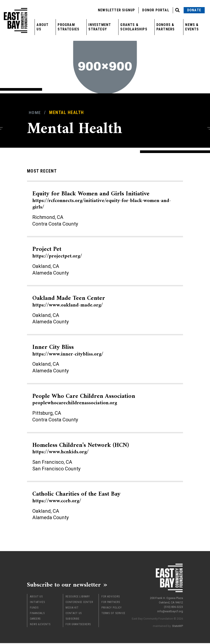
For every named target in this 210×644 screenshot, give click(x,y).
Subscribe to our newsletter (67, 585)
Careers (35, 620)
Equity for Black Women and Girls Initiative (102, 200)
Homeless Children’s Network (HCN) (85, 448)
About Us (43, 27)
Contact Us (74, 614)
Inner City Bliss (71, 350)
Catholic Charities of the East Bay (80, 497)
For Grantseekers (78, 625)
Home (35, 113)
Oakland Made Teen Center (72, 301)
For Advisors (111, 597)
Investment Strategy (100, 27)
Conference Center (79, 603)
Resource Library (78, 597)
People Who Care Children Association (88, 399)
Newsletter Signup (116, 10)
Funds (34, 609)
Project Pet (59, 252)
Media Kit (72, 609)
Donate (194, 10)
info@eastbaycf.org (170, 610)
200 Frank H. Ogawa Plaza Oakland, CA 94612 (166, 599)
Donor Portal (156, 10)
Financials (37, 614)
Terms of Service (113, 614)
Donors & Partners (166, 27)
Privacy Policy (112, 609)
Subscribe (72, 620)
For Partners (111, 603)
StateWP (178, 625)
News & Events (192, 27)
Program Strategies (68, 27)
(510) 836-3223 (173, 606)
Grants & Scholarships (134, 27)
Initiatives (37, 603)
